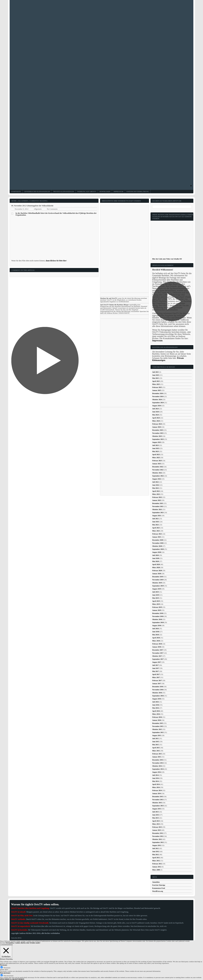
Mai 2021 (156, 525)
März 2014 (156, 787)
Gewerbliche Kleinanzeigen (37, 192)
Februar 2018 (157, 644)
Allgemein (23, 201)
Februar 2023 (157, 461)
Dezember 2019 (158, 577)
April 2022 (156, 491)
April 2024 (156, 418)
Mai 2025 (156, 378)
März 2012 (156, 861)
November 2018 (158, 616)
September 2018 (158, 622)
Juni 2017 (156, 668)
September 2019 (158, 586)
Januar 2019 (157, 610)
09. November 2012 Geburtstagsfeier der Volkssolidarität (32, 206)
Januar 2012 (157, 867)
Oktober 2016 (157, 693)
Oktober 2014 (157, 766)
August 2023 (157, 442)
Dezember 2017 (158, 650)
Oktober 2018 (157, 619)
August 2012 (157, 845)
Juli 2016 (155, 702)
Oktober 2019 (157, 583)
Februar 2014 (157, 790)
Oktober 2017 (157, 656)
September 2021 (158, 512)
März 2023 (156, 457)
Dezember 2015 (158, 723)
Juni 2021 (156, 522)
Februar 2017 (157, 680)
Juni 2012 (156, 851)
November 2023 (158, 433)
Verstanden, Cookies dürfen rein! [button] (17, 943)
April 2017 (156, 674)
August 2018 (157, 625)
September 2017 (158, 659)
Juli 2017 (155, 665)
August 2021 (157, 516)
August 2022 (157, 479)
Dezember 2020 (158, 540)
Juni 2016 (156, 705)
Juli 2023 (155, 445)
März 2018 (156, 641)
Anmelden (156, 882)
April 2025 (156, 381)
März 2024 (156, 421)
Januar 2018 (157, 647)
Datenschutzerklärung (138, 192)
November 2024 (158, 396)
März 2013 (156, 824)
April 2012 (156, 858)
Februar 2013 (157, 827)
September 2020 (158, 549)
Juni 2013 (156, 815)
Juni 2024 (156, 412)
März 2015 (156, 751)
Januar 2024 (157, 427)
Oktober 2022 (157, 473)
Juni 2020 (156, 558)
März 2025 (156, 384)
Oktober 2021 (157, 509)
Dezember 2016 (158, 687)
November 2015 (158, 726)
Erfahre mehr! (35, 943)
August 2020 (157, 552)
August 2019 (157, 589)
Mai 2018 (156, 635)
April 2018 (156, 638)
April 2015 (156, 748)
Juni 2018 (156, 632)
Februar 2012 (157, 864)
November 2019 (158, 580)
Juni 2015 (156, 741)
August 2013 (157, 809)
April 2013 (156, 821)
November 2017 (158, 653)
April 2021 (156, 528)
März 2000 (156, 870)
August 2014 (157, 772)
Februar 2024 (157, 424)
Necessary (7, 968)
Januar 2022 (157, 500)
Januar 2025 (157, 390)
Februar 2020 (157, 570)
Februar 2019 (157, 607)
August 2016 (157, 699)
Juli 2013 (155, 812)
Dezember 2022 (158, 467)
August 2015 (157, 735)
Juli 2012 (155, 848)
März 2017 (156, 677)
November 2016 (158, 690)
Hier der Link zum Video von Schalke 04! (167, 259)
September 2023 (158, 439)
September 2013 (158, 806)
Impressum (118, 192)
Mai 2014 (156, 781)
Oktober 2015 (157, 729)
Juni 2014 (156, 778)
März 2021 (156, 531)
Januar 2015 (157, 757)
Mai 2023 (156, 451)
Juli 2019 (155, 592)
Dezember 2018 (158, 613)
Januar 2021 (157, 537)
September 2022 (158, 476)
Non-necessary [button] (5, 973)
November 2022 (158, 470)
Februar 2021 (157, 534)
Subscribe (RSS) (16, 938)
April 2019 (156, 601)
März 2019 (156, 604)
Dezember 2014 (158, 760)
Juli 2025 (155, 372)
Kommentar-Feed (159, 888)
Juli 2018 (155, 628)
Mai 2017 (156, 671)
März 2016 (156, 714)
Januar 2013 (157, 830)
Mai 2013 (156, 818)
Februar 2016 (157, 717)
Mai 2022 (156, 488)
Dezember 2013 (158, 796)
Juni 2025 (156, 375)
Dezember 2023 (158, 430)
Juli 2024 (155, 409)
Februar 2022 (157, 497)
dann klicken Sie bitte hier (56, 261)
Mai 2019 (156, 598)
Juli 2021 (155, 519)
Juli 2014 (155, 775)
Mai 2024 (156, 415)
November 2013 (158, 800)
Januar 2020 (157, 574)
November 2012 (158, 836)
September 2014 (158, 769)
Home (14, 201)
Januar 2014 (157, 793)
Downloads (105, 192)
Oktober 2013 (157, 803)
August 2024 (157, 406)
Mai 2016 (156, 708)
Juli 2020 (155, 555)
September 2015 (158, 732)
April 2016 (156, 711)
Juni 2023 (156, 448)
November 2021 (158, 506)
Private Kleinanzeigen (64, 192)
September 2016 (158, 696)
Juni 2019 (156, 595)
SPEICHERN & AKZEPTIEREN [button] (12, 979)
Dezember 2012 (158, 833)
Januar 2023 (157, 464)
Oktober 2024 (157, 399)
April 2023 (156, 454)
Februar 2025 (157, 387)
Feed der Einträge (159, 885)
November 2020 (158, 543)
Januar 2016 (157, 720)
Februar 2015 (157, 754)
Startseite (16, 192)
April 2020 (156, 564)
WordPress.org (158, 891)
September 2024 (158, 403)
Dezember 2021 (158, 503)
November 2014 (158, 763)
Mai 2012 (156, 854)
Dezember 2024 (158, 393)
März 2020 (156, 567)
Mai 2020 (156, 561)
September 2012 (158, 842)
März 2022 (156, 494)
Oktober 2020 (157, 546)
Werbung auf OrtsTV (87, 192)
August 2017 (157, 662)
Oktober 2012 (157, 839)
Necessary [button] (4, 965)
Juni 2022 (156, 485)
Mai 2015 (156, 745)
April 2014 (156, 784)
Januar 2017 (157, 683)
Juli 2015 (155, 738)
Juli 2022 (155, 482)
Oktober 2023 (157, 436)
